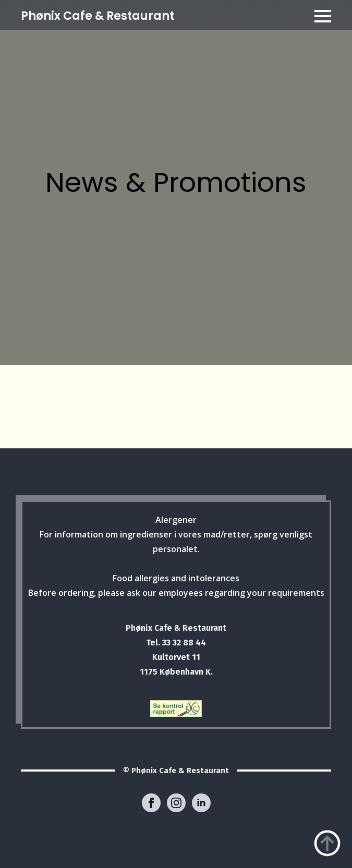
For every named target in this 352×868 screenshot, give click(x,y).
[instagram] (176, 803)
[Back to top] (327, 843)
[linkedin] (201, 803)
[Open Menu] (323, 16)
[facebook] (151, 803)
